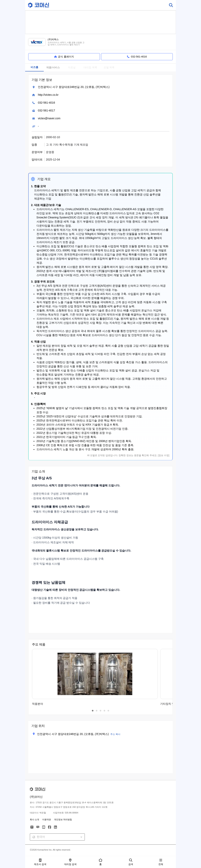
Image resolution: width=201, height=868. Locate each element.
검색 (131, 862)
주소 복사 (115, 734)
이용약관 (47, 820)
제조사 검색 (40, 862)
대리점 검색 (70, 862)
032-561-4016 (46, 103)
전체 (161, 862)
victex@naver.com (49, 118)
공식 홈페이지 (64, 57)
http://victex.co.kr (48, 95)
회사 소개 (34, 820)
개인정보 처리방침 (63, 820)
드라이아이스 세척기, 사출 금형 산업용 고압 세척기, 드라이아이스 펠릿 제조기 (66, 44)
